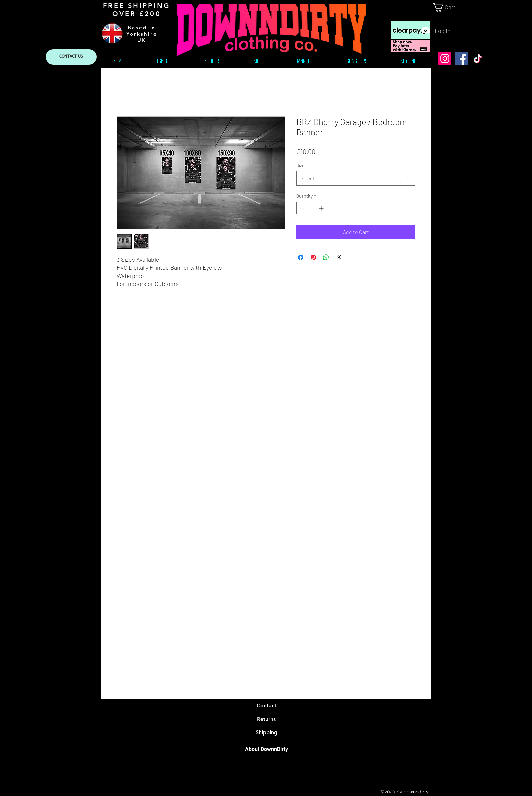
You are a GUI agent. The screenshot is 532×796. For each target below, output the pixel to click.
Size (300, 165)
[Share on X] (339, 257)
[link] (449, 8)
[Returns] (266, 719)
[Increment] (322, 208)
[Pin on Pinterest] (313, 257)
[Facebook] (461, 59)
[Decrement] (301, 208)
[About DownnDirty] (266, 749)
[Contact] (266, 706)
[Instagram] (445, 59)
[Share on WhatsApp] (326, 257)
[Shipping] (266, 732)
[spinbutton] (312, 208)
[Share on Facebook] (301, 257)
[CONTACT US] (71, 57)
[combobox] (356, 178)
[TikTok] (478, 59)
